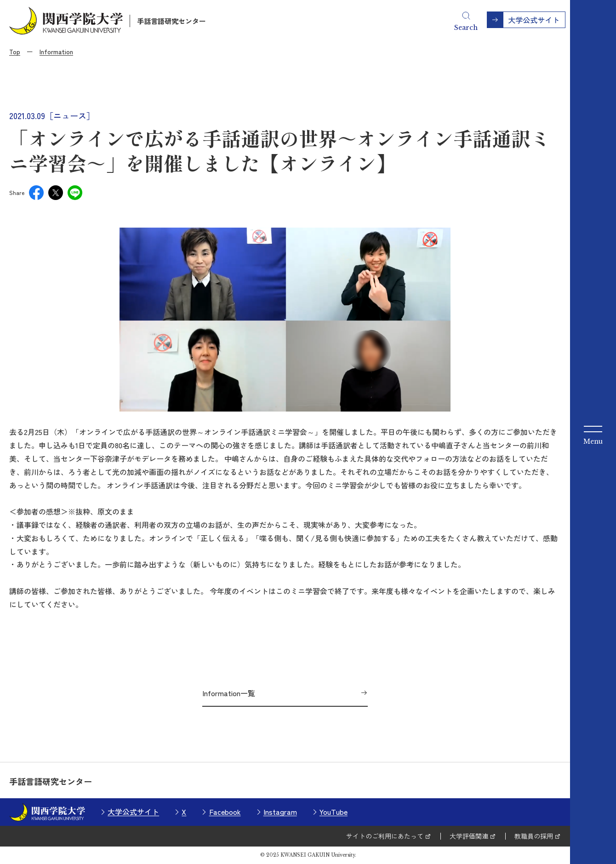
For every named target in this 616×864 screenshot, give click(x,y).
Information (56, 51)
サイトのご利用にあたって (385, 836)
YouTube (334, 812)
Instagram (280, 812)
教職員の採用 (534, 836)
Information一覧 (229, 693)
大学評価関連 (469, 836)
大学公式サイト (133, 812)
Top (15, 51)
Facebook (225, 812)
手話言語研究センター (171, 21)
